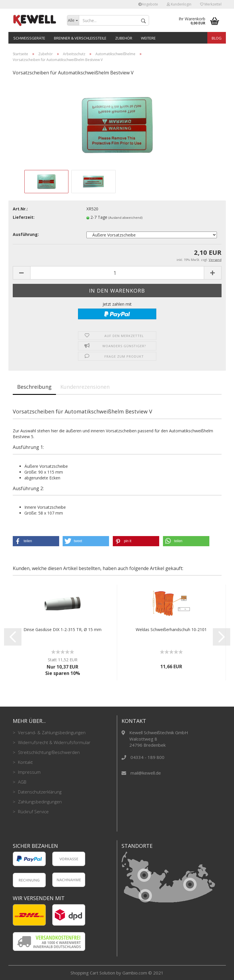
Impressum (29, 772)
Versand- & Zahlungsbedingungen (51, 732)
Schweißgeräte (29, 38)
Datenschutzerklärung (39, 792)
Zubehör (124, 38)
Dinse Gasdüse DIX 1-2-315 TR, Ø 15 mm (62, 629)
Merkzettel (211, 4)
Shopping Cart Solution (93, 973)
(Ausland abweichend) (125, 217)
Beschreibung (34, 387)
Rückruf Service (33, 811)
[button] (36, 541)
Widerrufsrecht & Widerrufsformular (54, 742)
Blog (217, 38)
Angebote (148, 4)
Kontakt (25, 762)
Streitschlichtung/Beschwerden (48, 752)
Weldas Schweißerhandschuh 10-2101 (171, 629)
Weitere (148, 38)
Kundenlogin (179, 4)
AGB (22, 782)
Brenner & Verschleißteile (80, 38)
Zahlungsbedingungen (39, 802)
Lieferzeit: (24, 217)
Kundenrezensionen (85, 387)
